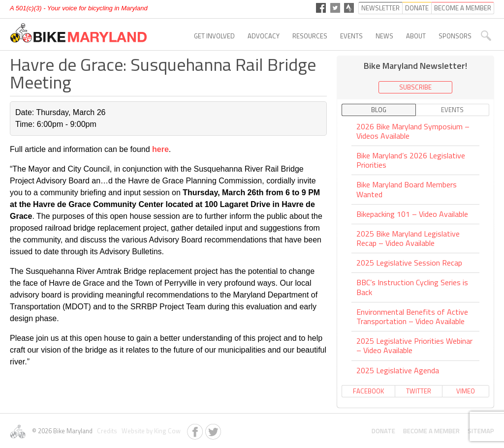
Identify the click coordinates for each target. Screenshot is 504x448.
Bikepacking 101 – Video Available (412, 214)
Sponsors (455, 36)
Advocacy (264, 36)
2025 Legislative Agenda (398, 370)
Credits (106, 431)
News (384, 36)
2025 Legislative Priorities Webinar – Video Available (414, 345)
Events (351, 36)
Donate (383, 431)
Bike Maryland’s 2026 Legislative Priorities (411, 160)
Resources (310, 36)
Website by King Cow (150, 431)
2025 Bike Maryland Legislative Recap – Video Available (408, 238)
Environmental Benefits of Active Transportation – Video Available (412, 316)
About (416, 36)
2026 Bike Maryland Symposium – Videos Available (413, 132)
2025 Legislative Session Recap (409, 263)
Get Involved (214, 36)
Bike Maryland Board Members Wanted (407, 189)
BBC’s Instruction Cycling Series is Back (412, 287)
